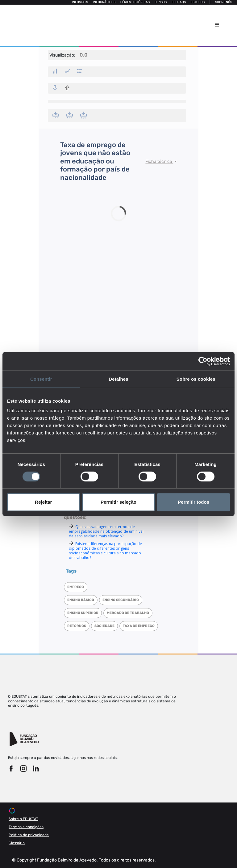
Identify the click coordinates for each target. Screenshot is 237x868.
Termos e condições (26, 827)
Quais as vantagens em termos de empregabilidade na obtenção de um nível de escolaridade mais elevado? (106, 531)
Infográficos (104, 2)
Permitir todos (193, 502)
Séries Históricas (135, 2)
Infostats (80, 2)
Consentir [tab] (41, 379)
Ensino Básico (81, 600)
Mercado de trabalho (128, 613)
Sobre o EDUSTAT (23, 819)
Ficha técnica (159, 161)
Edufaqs (179, 2)
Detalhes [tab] (118, 379)
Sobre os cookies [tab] (196, 379)
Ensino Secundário (121, 600)
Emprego (76, 587)
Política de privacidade (29, 835)
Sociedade (104, 626)
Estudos (198, 2)
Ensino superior (83, 613)
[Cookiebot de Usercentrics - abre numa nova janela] (203, 361)
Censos (161, 2)
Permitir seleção (118, 502)
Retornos (77, 626)
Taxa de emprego (139, 626)
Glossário (17, 843)
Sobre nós (224, 2)
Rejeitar (43, 502)
